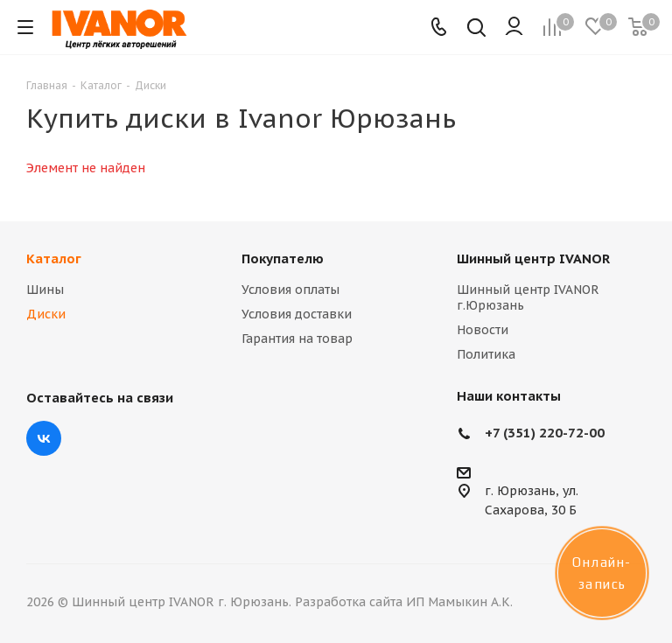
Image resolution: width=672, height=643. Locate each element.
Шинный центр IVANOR (533, 259)
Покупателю (283, 259)
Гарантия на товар (297, 339)
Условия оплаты (290, 290)
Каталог (54, 259)
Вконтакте (44, 438)
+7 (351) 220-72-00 (545, 433)
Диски (46, 314)
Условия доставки (297, 314)
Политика (486, 354)
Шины (45, 290)
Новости (483, 330)
